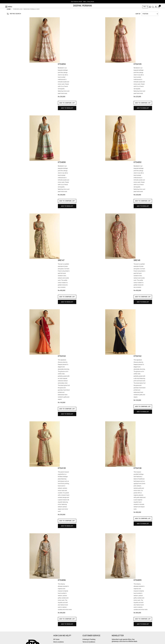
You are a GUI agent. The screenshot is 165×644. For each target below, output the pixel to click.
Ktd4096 (62, 584)
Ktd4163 (62, 360)
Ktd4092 (138, 166)
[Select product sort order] (150, 17)
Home (9, 13)
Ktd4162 (138, 360)
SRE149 (137, 264)
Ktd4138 (138, 471)
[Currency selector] (145, 7)
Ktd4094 (62, 68)
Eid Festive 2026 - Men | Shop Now (83, 2)
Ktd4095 (138, 584)
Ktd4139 (62, 471)
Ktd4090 (62, 166)
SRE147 (61, 264)
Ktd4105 (138, 68)
